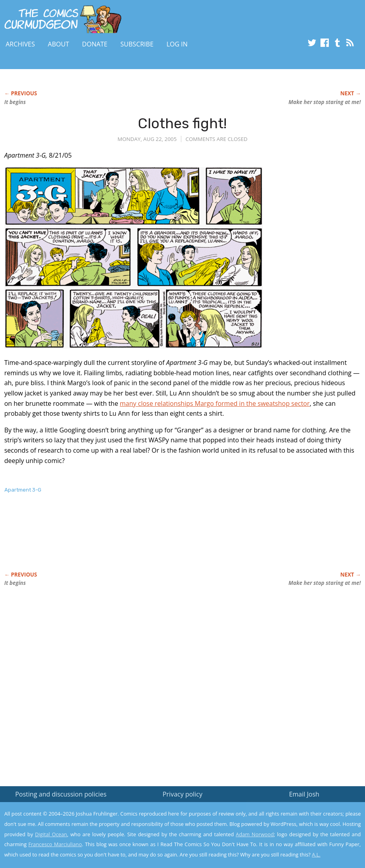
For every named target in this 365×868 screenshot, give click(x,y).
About (58, 44)
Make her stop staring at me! (325, 102)
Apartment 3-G (23, 490)
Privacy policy (182, 794)
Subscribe (137, 44)
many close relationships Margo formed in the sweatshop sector (215, 403)
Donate (95, 44)
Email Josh (304, 794)
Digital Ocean (51, 834)
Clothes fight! (182, 123)
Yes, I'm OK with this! (298, 838)
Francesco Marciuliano (55, 844)
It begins (15, 102)
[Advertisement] (149, 541)
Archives (20, 44)
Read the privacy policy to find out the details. (294, 818)
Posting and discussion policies (61, 794)
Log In (177, 44)
